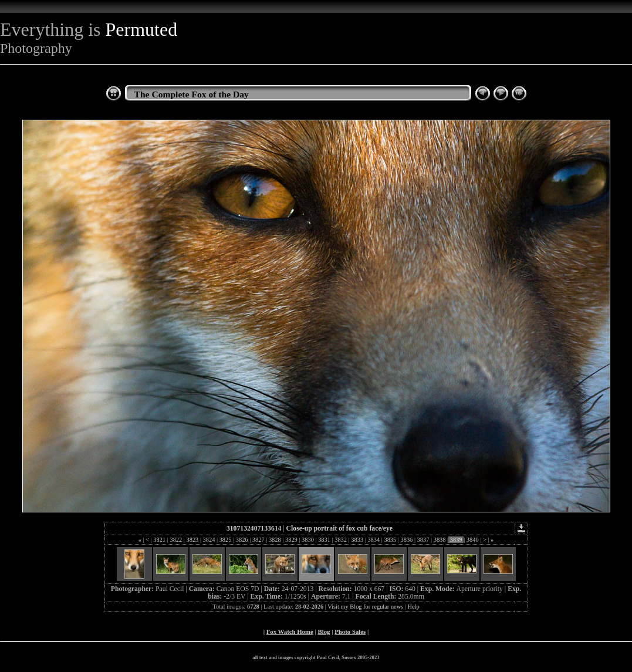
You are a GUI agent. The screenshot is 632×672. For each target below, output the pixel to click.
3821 (160, 540)
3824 (209, 540)
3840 (472, 540)
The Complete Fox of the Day (192, 94)
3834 (374, 540)
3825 (225, 540)
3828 (275, 540)
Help (414, 607)
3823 (192, 540)
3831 (325, 540)
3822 (176, 540)
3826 (242, 540)
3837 (423, 540)
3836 (407, 540)
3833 (357, 540)
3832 (341, 540)
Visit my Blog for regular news (365, 607)
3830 (307, 540)
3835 (390, 540)
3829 (291, 540)
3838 (440, 540)
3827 (258, 540)
